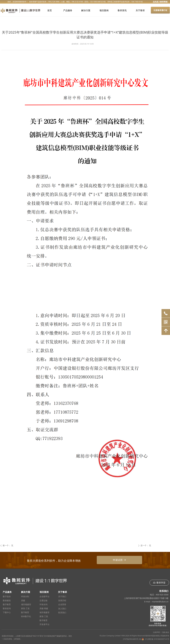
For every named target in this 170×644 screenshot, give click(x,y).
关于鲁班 (140, 10)
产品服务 (68, 10)
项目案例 (104, 10)
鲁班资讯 (122, 10)
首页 (50, 10)
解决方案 (86, 10)
